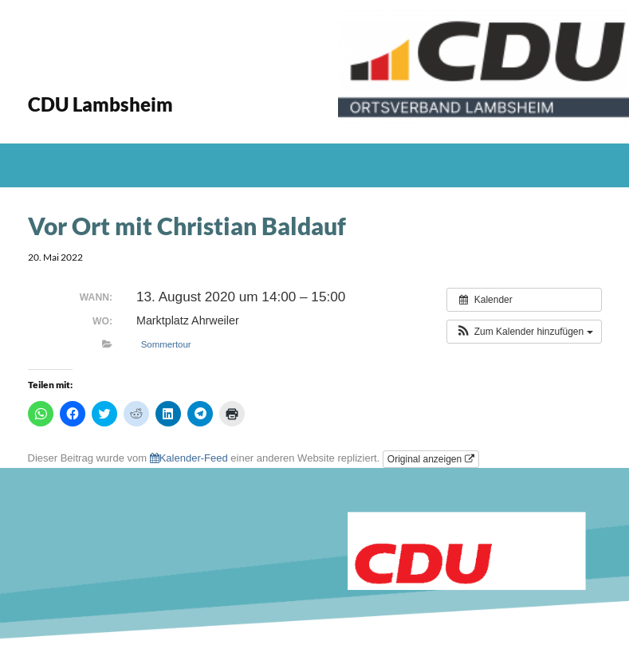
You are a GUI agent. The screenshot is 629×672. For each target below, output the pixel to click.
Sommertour (166, 344)
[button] (524, 332)
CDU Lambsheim (100, 104)
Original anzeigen (431, 459)
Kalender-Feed (189, 458)
